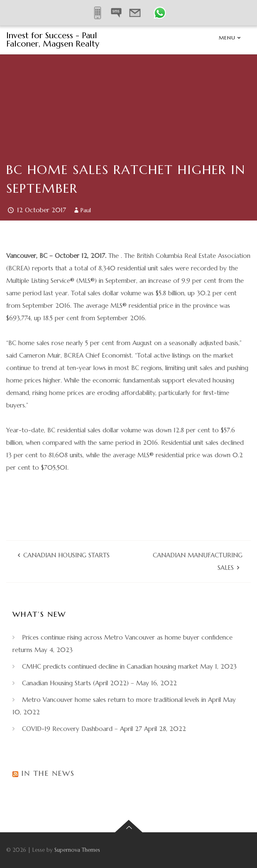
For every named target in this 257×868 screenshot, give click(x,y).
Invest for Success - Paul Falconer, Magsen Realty (53, 40)
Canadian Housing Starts (66, 555)
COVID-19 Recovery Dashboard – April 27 (82, 729)
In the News (48, 773)
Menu (227, 38)
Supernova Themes (77, 850)
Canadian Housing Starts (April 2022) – (78, 683)
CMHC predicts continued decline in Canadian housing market (110, 666)
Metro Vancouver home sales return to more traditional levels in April (121, 700)
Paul (86, 210)
